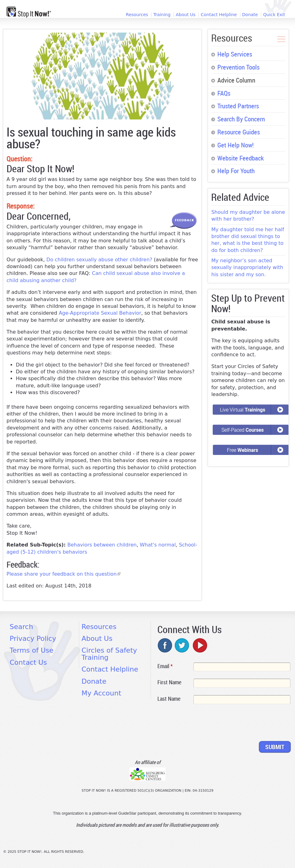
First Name (169, 682)
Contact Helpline (219, 15)
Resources (137, 15)
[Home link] (29, 12)
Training (162, 15)
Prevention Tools (238, 67)
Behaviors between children (102, 545)
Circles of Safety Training (109, 654)
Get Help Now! (236, 145)
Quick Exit (274, 15)
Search (21, 627)
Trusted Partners (238, 106)
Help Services (235, 54)
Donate (250, 15)
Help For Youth (236, 171)
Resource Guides (239, 132)
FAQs (224, 93)
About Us (186, 15)
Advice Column (236, 80)
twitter (182, 645)
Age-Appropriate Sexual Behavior (100, 313)
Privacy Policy (33, 639)
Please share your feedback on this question (64, 574)
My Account (102, 693)
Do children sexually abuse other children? (99, 260)
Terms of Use (32, 650)
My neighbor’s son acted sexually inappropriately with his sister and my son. (247, 268)
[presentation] (205, 724)
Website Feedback (241, 158)
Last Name (169, 699)
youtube (199, 645)
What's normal (158, 545)
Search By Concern (241, 119)
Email (165, 666)
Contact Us (28, 662)
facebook (165, 645)
